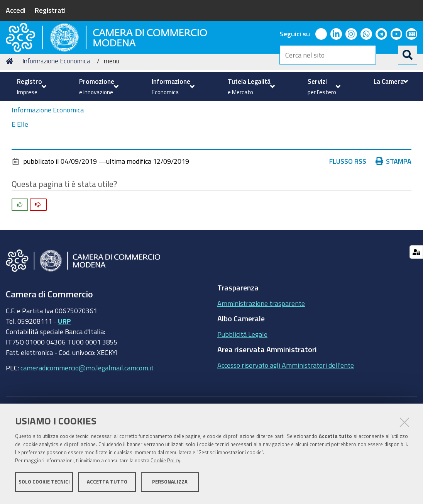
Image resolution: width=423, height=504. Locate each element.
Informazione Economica (56, 120)
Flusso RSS (348, 220)
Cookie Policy (165, 462)
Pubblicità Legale (242, 393)
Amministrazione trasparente (261, 362)
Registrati (50, 10)
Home (11, 120)
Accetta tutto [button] (107, 484)
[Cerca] (408, 55)
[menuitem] (31, 87)
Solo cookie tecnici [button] (44, 484)
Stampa (394, 220)
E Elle (20, 183)
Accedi (16, 10)
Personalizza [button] (170, 484)
